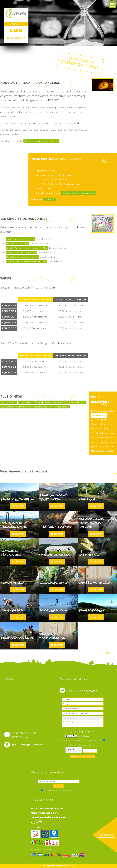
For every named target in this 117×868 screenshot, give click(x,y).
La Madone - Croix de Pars (20, 239)
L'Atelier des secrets (59, 407)
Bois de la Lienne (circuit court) (22, 257)
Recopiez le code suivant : (83, 745)
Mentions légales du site (45, 813)
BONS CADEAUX (16, 38)
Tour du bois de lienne (18, 244)
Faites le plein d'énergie (30, 402)
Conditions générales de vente (48, 817)
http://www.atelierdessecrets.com (41, 141)
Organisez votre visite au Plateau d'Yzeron (65, 402)
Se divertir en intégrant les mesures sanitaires (24, 407)
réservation (50, 200)
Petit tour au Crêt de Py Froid (21, 252)
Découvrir (18, 506)
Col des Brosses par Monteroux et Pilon (27, 248)
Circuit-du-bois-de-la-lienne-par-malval (26, 261)
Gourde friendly (9, 402)
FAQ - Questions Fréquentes (47, 808)
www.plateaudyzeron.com (55, 866)
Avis (36, 823)
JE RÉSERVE (99, 415)
